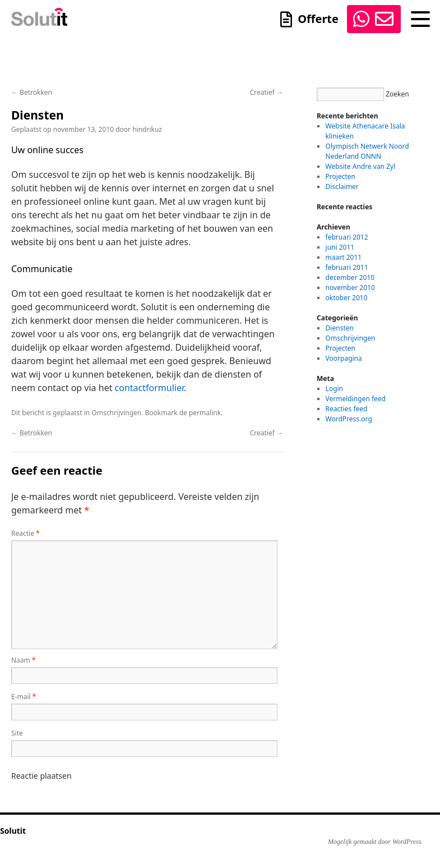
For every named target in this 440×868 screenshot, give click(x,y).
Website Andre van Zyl (361, 166)
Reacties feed (347, 409)
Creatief (267, 92)
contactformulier (149, 388)
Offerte (318, 23)
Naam (23, 660)
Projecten (341, 176)
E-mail (24, 697)
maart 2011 (344, 257)
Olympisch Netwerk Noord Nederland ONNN (367, 151)
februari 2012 (347, 237)
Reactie (26, 533)
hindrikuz (147, 129)
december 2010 (350, 277)
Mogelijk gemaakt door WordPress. (375, 842)
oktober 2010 (347, 298)
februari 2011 (347, 267)
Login (334, 389)
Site (17, 733)
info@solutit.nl (383, 19)
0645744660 (360, 19)
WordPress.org (349, 419)
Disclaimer (342, 187)
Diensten (340, 328)
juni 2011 (340, 247)
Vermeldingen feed (356, 399)
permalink (205, 413)
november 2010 (350, 288)
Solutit (13, 831)
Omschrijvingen (116, 413)
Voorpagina (344, 358)
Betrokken (32, 92)
